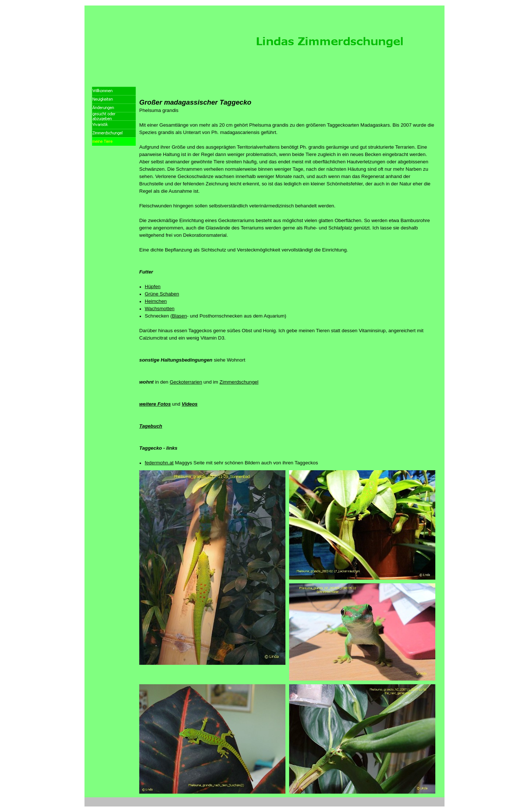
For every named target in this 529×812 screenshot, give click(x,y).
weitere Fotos (155, 404)
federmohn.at (159, 463)
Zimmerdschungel (239, 382)
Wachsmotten (160, 309)
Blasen (179, 316)
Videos (190, 404)
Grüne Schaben (162, 294)
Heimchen (156, 301)
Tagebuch (151, 426)
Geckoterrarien (186, 382)
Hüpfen (153, 287)
